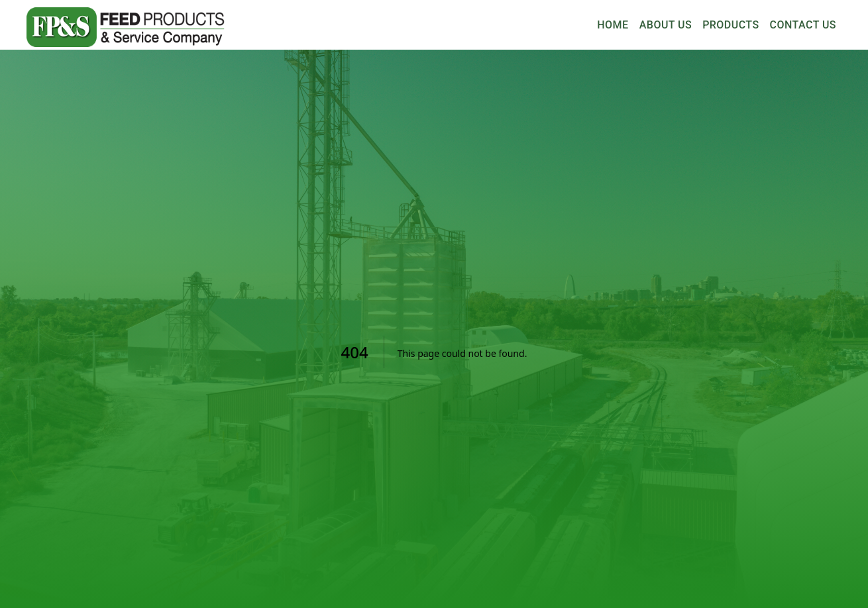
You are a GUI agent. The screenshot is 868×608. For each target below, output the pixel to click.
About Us (666, 25)
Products (731, 25)
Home (613, 25)
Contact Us (803, 25)
